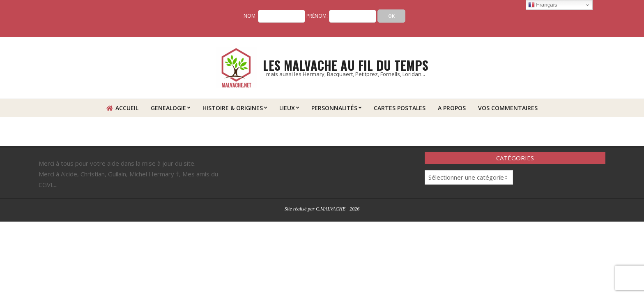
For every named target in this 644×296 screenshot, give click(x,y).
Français (543, 5)
